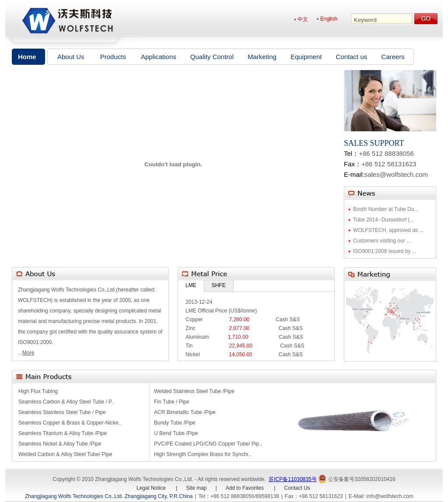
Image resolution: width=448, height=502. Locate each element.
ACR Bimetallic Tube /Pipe (185, 412)
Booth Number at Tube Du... (386, 209)
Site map (196, 488)
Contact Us (297, 488)
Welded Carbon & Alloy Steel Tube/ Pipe (65, 454)
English (329, 19)
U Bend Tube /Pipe (176, 433)
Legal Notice (152, 488)
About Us (71, 57)
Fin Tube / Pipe (172, 402)
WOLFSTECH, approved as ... (388, 230)
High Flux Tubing (38, 391)
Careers (393, 57)
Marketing (262, 57)
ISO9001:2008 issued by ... (385, 251)
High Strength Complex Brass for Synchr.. (203, 454)
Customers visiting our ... (382, 241)
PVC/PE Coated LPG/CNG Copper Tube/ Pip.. (208, 444)
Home (27, 57)
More (28, 353)
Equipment (306, 57)
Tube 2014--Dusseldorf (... (384, 220)
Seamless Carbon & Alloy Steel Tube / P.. (66, 402)
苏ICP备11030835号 (292, 479)
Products (113, 57)
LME (191, 285)
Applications (159, 57)
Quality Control (212, 57)
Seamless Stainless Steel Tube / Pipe (62, 412)
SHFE (219, 285)
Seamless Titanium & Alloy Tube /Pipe (63, 433)
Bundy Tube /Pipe (175, 423)
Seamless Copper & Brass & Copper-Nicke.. (70, 423)
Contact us (352, 57)
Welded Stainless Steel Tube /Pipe (194, 391)
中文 (303, 19)
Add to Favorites (245, 488)
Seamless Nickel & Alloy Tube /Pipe (60, 444)
